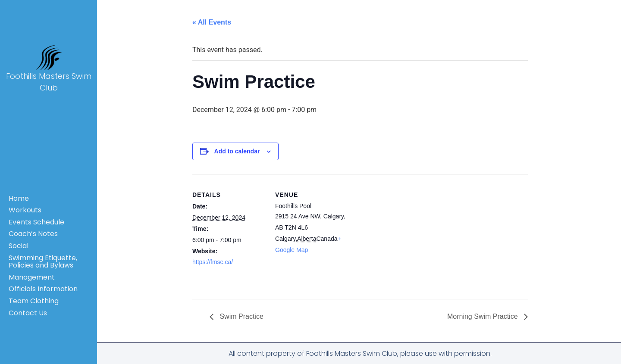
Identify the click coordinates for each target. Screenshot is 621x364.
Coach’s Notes (33, 234)
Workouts (25, 210)
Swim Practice (241, 316)
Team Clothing (34, 301)
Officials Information (43, 289)
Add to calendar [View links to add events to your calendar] (237, 151)
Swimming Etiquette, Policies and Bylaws (43, 262)
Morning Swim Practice (483, 316)
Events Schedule (36, 222)
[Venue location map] (403, 234)
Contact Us (28, 313)
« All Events (212, 22)
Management (32, 277)
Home (19, 198)
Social (19, 246)
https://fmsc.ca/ (213, 262)
